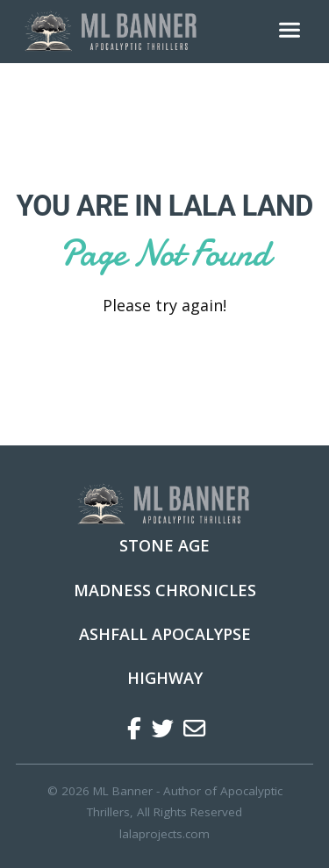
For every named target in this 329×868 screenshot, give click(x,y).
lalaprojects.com (164, 834)
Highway (165, 678)
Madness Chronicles (165, 590)
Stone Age (164, 545)
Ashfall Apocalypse (165, 634)
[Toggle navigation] (290, 32)
